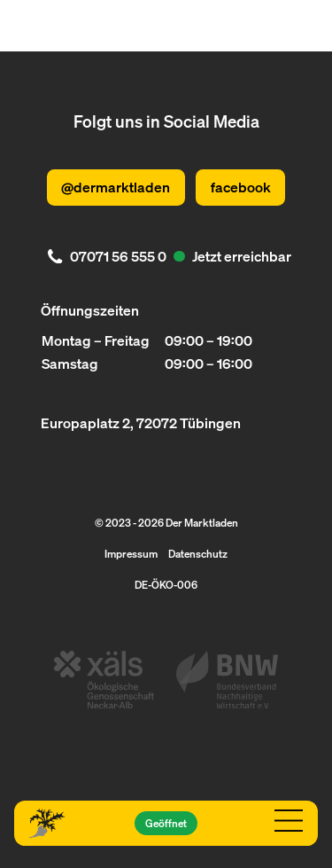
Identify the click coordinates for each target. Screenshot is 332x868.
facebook (241, 187)
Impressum (131, 553)
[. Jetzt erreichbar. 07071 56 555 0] (166, 257)
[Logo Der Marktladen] (47, 824)
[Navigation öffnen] (288, 821)
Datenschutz (198, 553)
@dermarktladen (116, 187)
